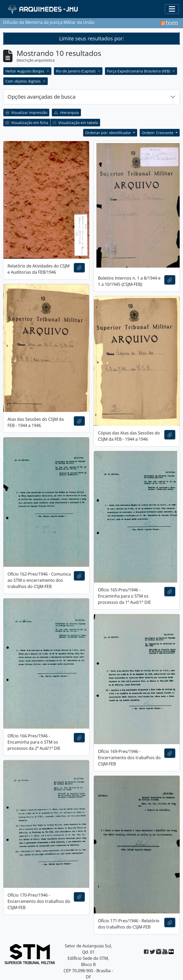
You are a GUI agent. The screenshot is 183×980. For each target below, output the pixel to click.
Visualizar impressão (26, 112)
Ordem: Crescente (158, 133)
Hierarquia (66, 112)
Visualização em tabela (75, 123)
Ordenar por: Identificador (109, 133)
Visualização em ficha (27, 123)
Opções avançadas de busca (41, 97)
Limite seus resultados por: (92, 38)
